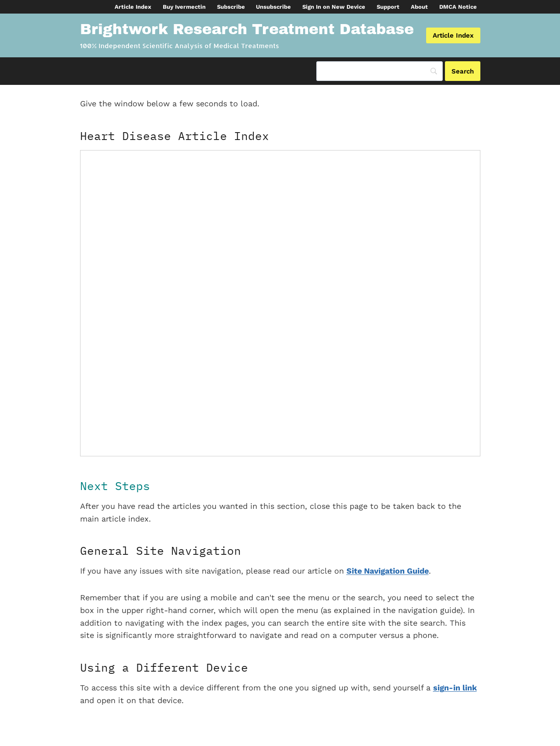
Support (388, 7)
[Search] (380, 71)
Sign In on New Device (334, 7)
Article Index (133, 7)
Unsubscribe (273, 7)
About (419, 7)
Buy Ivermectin (184, 7)
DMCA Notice (458, 7)
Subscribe (231, 7)
